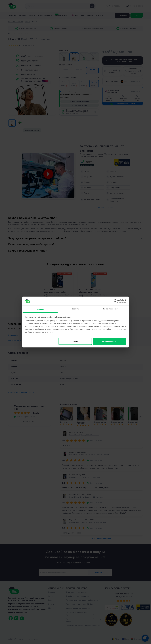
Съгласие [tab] (40, 309)
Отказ (75, 341)
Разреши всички (109, 341)
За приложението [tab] (111, 309)
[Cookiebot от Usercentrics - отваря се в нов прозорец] (116, 301)
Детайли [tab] (75, 309)
